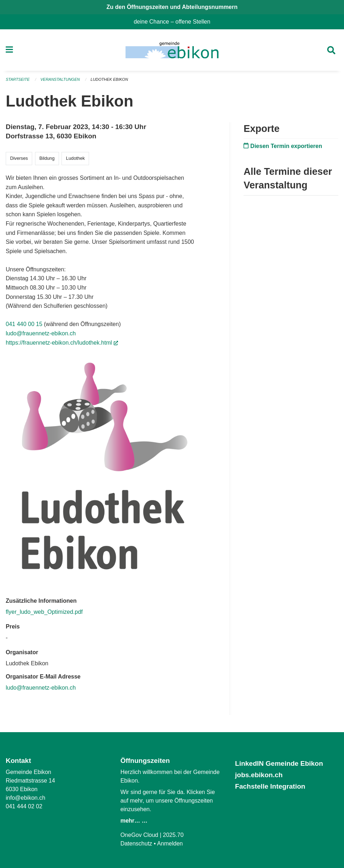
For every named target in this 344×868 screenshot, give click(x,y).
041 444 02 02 (24, 806)
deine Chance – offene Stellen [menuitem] (175, 22)
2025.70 (173, 835)
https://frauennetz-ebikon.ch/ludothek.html (62, 343)
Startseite (18, 79)
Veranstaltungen (60, 79)
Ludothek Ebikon (109, 79)
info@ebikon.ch (26, 798)
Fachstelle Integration (270, 786)
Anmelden (170, 844)
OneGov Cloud (139, 835)
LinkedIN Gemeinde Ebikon (279, 763)
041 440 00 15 (24, 324)
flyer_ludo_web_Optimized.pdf (44, 612)
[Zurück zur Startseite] (172, 50)
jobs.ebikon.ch (259, 775)
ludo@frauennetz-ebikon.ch (41, 333)
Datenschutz (136, 844)
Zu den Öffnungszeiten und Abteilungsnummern (172, 7)
